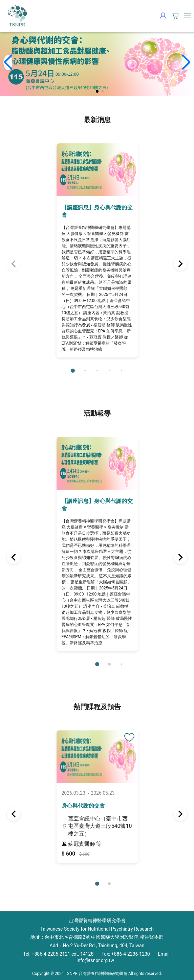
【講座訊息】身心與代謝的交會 (97, 211)
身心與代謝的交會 (83, 806)
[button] (97, 91)
